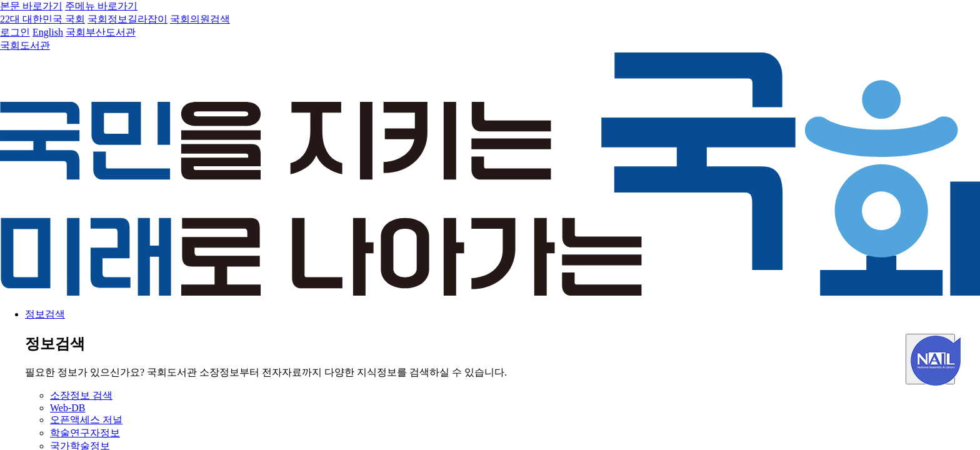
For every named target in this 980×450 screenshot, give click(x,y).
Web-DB (67, 408)
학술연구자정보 (85, 433)
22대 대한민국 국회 (42, 19)
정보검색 (45, 314)
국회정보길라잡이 (127, 19)
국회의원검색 (200, 19)
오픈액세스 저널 (86, 420)
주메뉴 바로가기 (101, 6)
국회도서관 (25, 45)
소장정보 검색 (81, 395)
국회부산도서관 (101, 32)
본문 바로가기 (31, 6)
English (48, 32)
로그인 (15, 32)
